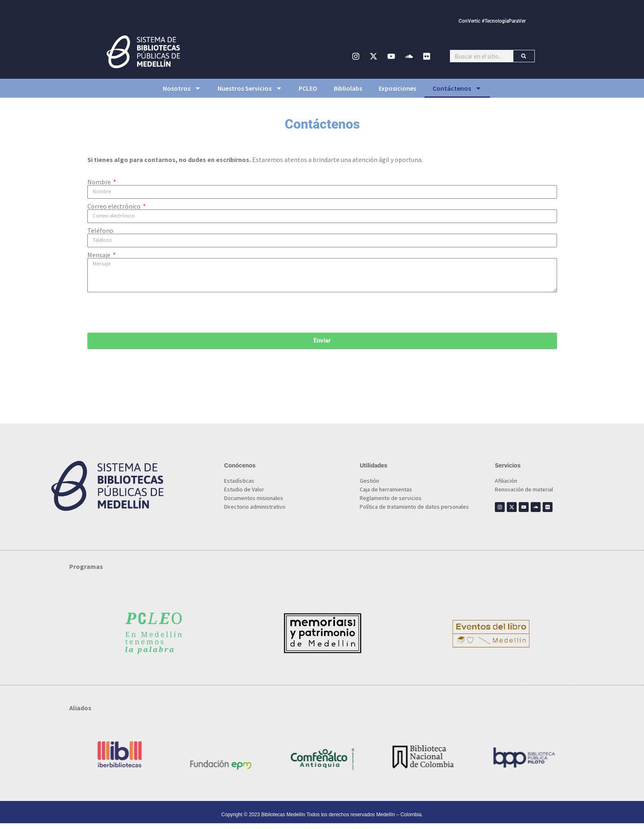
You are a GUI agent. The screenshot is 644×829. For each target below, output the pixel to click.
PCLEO (308, 88)
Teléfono (100, 230)
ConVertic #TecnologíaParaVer (492, 21)
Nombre (100, 182)
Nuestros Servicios (250, 88)
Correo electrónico (115, 206)
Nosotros (182, 88)
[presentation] (150, 312)
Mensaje (100, 255)
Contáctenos (457, 88)
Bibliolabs (348, 88)
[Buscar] (524, 56)
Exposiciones (397, 88)
